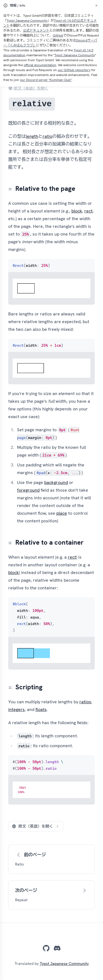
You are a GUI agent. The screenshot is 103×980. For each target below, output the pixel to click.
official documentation (40, 65)
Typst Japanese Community (27, 21)
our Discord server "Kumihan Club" (46, 80)
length (32, 136)
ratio (47, 136)
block (77, 211)
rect (88, 211)
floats (41, 709)
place (62, 513)
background (56, 482)
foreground (28, 490)
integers (16, 709)
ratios (85, 702)
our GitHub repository (74, 70)
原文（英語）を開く (28, 88)
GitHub (58, 35)
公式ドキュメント (36, 30)
